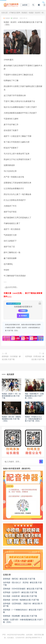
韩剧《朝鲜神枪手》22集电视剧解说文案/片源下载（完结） (34, 396)
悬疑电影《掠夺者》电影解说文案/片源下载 (21, 600)
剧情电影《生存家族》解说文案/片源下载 (11, 358)
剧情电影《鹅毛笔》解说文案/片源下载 (19, 579)
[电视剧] (24, 13)
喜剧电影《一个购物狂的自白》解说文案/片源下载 (23, 611)
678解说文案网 (15, 13)
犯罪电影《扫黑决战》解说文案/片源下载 (35, 358)
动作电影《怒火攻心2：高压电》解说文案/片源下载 (22, 584)
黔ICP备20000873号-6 (34, 638)
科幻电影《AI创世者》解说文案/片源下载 (20, 596)
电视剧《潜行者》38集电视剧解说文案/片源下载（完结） (11, 419)
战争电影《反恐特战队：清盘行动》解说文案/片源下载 (23, 605)
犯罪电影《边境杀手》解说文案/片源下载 (20, 592)
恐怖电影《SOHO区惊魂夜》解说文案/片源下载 (23, 589)
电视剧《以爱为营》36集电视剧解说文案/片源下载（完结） (23, 621)
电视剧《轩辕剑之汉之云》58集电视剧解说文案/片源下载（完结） (33, 419)
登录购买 (23, 316)
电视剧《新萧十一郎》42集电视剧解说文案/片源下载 (11, 396)
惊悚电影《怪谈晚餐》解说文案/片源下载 (20, 616)
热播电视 (14, 18)
